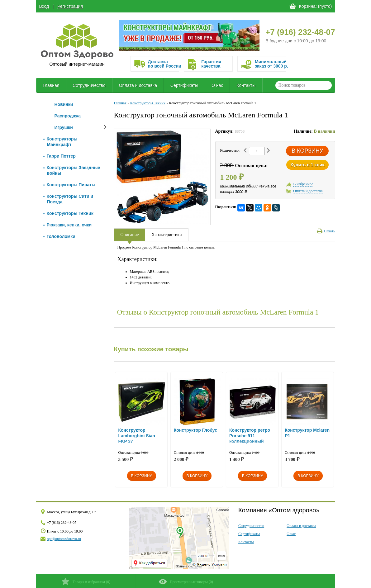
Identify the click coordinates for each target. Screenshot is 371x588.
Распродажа (68, 116)
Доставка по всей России (164, 64)
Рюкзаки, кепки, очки (68, 225)
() (86, 581)
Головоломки (59, 236)
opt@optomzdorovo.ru (64, 539)
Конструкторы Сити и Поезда (68, 199)
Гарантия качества (211, 64)
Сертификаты (184, 85)
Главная (51, 85)
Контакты (246, 85)
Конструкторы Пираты (69, 185)
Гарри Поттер (59, 156)
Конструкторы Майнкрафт (60, 142)
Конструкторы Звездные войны (72, 170)
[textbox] (304, 85)
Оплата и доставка (138, 85)
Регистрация (70, 6)
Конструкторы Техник (68, 213)
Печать (326, 231)
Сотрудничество (89, 85)
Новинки (64, 104)
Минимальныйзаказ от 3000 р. (270, 64)
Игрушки (64, 127)
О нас (217, 85)
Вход (44, 6)
